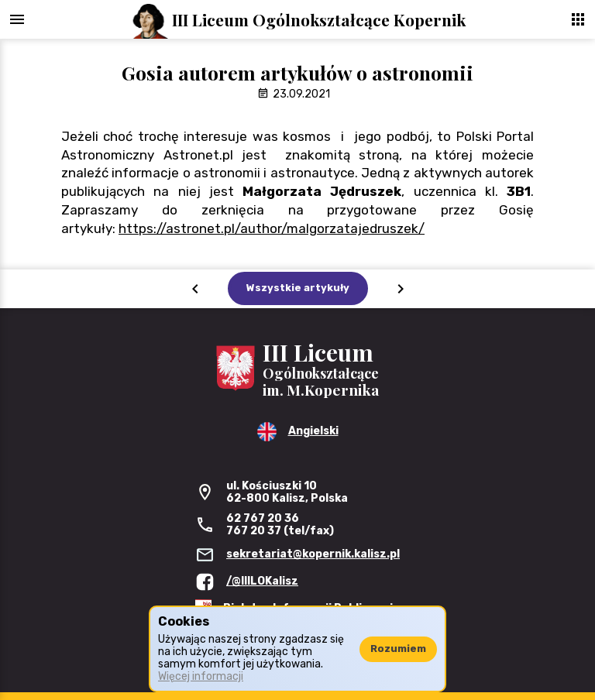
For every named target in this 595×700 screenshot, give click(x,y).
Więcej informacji (201, 676)
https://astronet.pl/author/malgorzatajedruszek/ (272, 228)
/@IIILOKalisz (262, 581)
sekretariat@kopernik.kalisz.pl (313, 554)
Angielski (313, 431)
